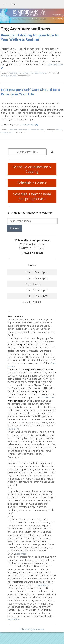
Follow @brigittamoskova (32, 629)
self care (4, 132)
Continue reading (29, 124)
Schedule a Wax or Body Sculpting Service (32, 196)
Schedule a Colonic (32, 183)
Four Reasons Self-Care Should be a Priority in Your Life (30, 92)
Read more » (48, 397)
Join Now (15, 228)
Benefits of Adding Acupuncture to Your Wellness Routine (30, 37)
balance (59, 130)
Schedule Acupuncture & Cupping (32, 169)
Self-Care (13, 130)
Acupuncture (15, 73)
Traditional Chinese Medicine (34, 73)
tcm (15, 76)
